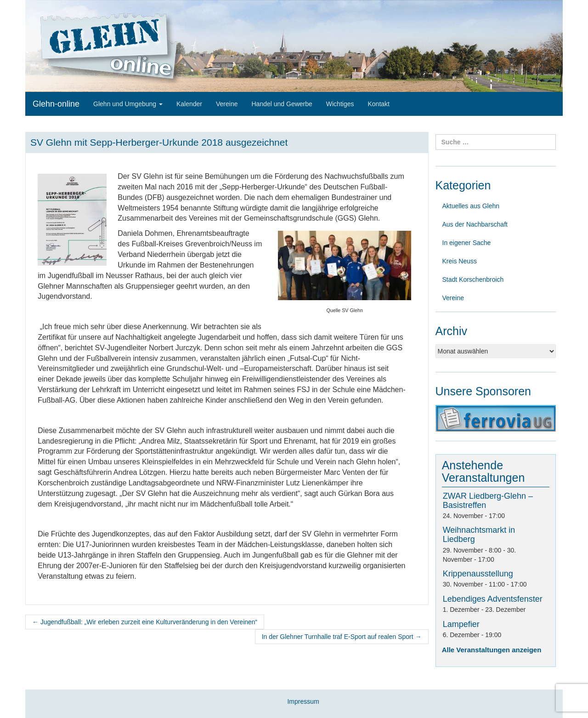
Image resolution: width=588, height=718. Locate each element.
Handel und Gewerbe (282, 104)
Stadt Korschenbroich (473, 279)
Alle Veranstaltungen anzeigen (492, 650)
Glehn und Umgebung (128, 104)
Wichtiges (340, 104)
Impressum (303, 701)
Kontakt (378, 104)
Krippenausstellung (478, 574)
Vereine (227, 104)
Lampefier (461, 624)
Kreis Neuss (460, 261)
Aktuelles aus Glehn (471, 206)
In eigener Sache (467, 243)
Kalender (189, 104)
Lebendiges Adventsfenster (493, 599)
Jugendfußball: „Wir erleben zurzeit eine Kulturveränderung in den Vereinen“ (145, 622)
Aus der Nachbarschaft (475, 224)
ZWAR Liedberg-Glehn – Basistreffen (488, 501)
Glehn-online (56, 104)
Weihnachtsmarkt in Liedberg (479, 535)
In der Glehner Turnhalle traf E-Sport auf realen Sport (342, 637)
